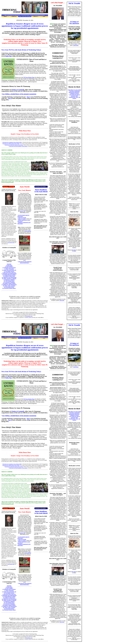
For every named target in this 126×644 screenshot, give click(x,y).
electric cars (23, 211)
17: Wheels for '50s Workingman (9, 285)
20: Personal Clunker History (9, 288)
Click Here (74, 250)
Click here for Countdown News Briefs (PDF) (12, 142)
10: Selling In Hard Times (9, 276)
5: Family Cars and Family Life (9, 270)
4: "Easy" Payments (9, 269)
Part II (10, 98)
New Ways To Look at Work (75, 90)
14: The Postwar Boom (9, 281)
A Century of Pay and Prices (74, 22)
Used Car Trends (22, 218)
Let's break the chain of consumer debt (75, 95)
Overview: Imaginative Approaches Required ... (74, 92)
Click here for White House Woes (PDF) (11, 144)
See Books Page (11, 242)
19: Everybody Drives (9, 287)
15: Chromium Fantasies (9, 282)
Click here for (25, 262)
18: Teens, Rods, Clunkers (9, 286)
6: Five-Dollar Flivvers (9, 271)
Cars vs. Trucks (22, 219)
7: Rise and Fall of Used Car (9, 272)
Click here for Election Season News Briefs (14, 145)
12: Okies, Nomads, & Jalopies (9, 279)
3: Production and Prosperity (9, 268)
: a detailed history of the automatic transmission (19, 94)
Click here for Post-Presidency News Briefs (18, 146)
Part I (28, 97)
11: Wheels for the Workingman (9, 277)
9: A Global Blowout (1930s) (9, 275)
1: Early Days (9, 265)
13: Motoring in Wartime (9, 280)
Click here (62, 300)
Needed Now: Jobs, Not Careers (75, 98)
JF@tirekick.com (29, 316)
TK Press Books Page (29, 77)
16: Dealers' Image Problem (9, 283)
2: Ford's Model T (9, 266)
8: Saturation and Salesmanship (9, 274)
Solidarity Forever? (75, 94)
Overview (9, 264)
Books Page (9, 56)
